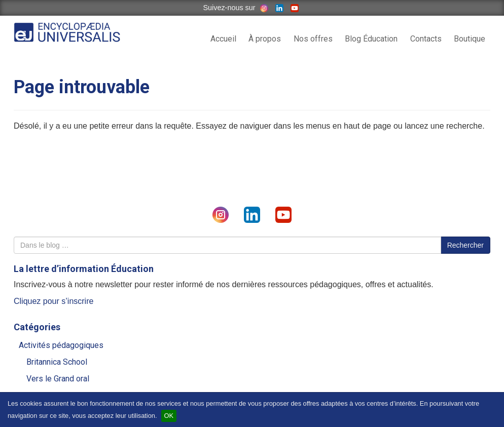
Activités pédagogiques (61, 345)
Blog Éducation (371, 39)
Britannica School (57, 362)
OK (169, 416)
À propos (265, 39)
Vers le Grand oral (58, 379)
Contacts (426, 39)
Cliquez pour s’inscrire (53, 301)
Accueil (223, 39)
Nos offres (313, 39)
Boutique (470, 39)
